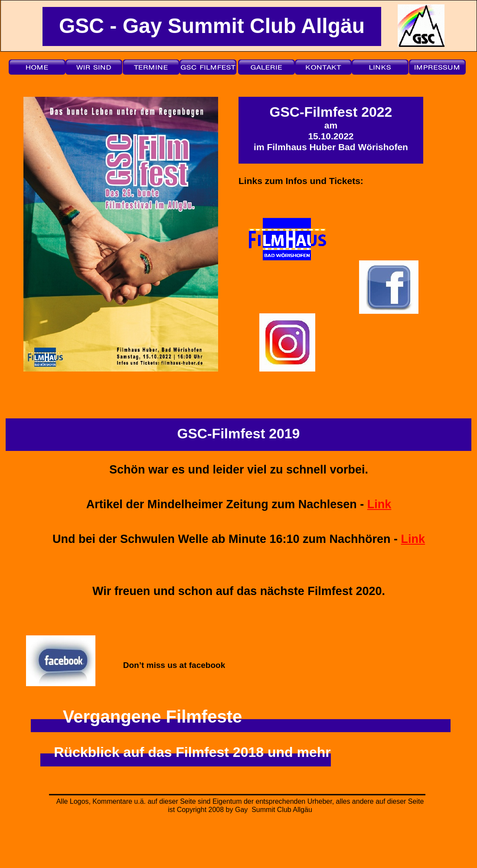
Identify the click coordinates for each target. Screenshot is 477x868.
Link (379, 504)
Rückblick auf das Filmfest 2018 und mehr (192, 752)
